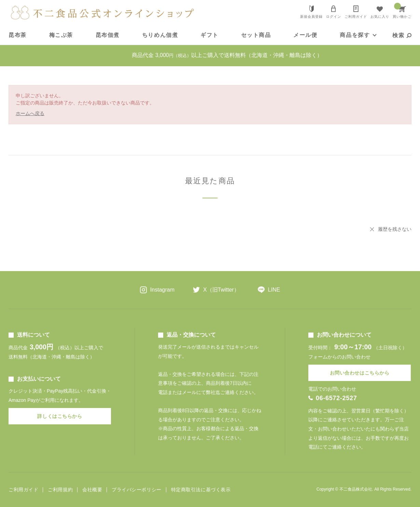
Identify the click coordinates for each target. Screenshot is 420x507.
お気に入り (380, 17)
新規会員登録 (311, 17)
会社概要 (92, 490)
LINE (274, 290)
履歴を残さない (395, 229)
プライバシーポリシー (137, 490)
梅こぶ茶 (61, 35)
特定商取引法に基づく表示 (201, 490)
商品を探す (355, 35)
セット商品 (256, 35)
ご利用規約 (60, 490)
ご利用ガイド (356, 17)
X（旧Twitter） (221, 290)
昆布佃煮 (108, 35)
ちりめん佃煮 (160, 35)
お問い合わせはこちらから (360, 373)
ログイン (334, 17)
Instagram (162, 290)
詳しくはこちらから (60, 416)
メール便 (305, 35)
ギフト (209, 35)
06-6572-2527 (337, 398)
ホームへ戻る (30, 113)
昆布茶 (18, 35)
